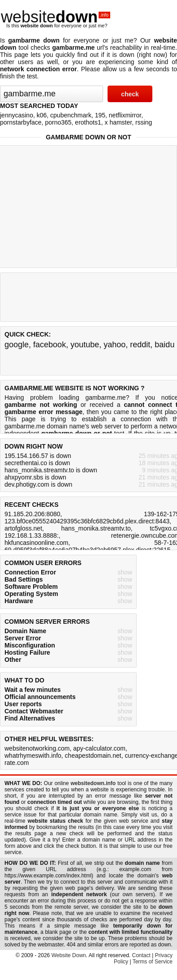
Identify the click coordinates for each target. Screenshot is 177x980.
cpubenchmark (71, 115)
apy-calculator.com (99, 748)
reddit (140, 345)
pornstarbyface (21, 122)
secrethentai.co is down (37, 463)
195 (100, 115)
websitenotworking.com (37, 748)
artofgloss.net (23, 528)
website (56, 17)
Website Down (69, 955)
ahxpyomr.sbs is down (35, 477)
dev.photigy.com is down (38, 484)
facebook (50, 345)
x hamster (119, 122)
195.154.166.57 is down (38, 456)
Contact (141, 955)
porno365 (58, 122)
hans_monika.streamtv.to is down (51, 470)
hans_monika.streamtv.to (96, 528)
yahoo (114, 345)
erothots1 (88, 122)
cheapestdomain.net (93, 756)
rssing (144, 122)
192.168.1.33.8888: (32, 535)
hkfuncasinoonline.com (36, 543)
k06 (42, 115)
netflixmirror (125, 115)
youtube (85, 345)
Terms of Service (153, 962)
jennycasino (17, 115)
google (17, 345)
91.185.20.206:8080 (32, 514)
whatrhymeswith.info (33, 756)
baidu (164, 345)
